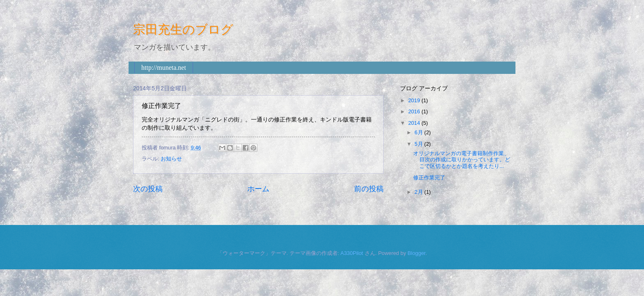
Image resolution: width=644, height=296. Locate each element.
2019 (415, 100)
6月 (419, 132)
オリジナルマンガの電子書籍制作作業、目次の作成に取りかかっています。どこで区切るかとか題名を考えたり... (462, 160)
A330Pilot (352, 253)
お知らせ (171, 159)
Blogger (416, 253)
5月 (419, 144)
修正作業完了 (429, 178)
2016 (415, 111)
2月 (419, 192)
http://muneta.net (164, 68)
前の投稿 (369, 189)
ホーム (258, 189)
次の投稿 (148, 189)
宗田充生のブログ (183, 29)
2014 (415, 123)
